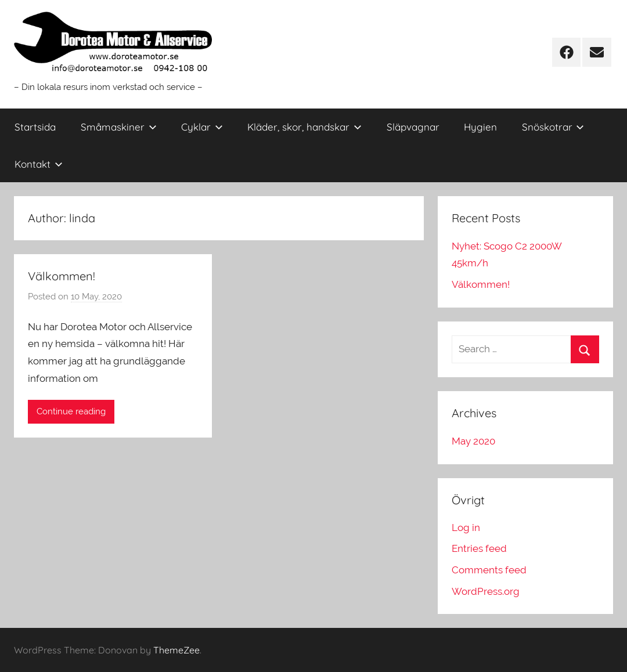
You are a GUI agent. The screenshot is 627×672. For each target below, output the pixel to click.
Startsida (35, 127)
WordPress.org (486, 591)
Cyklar (202, 127)
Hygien (480, 127)
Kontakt (39, 164)
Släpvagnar (413, 127)
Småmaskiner (119, 127)
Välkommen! (62, 276)
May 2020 (473, 441)
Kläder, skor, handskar (305, 127)
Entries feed (479, 548)
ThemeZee (176, 650)
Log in (466, 528)
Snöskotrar (553, 127)
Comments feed (489, 570)
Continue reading (71, 411)
